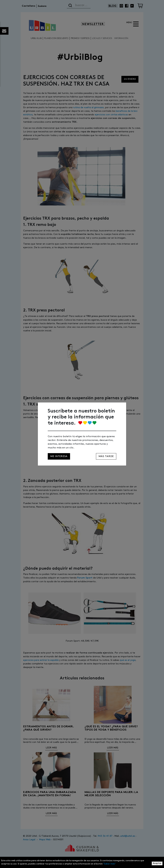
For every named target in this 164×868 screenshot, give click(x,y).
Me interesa (59, 456)
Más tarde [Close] (106, 456)
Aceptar (157, 863)
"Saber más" (109, 864)
